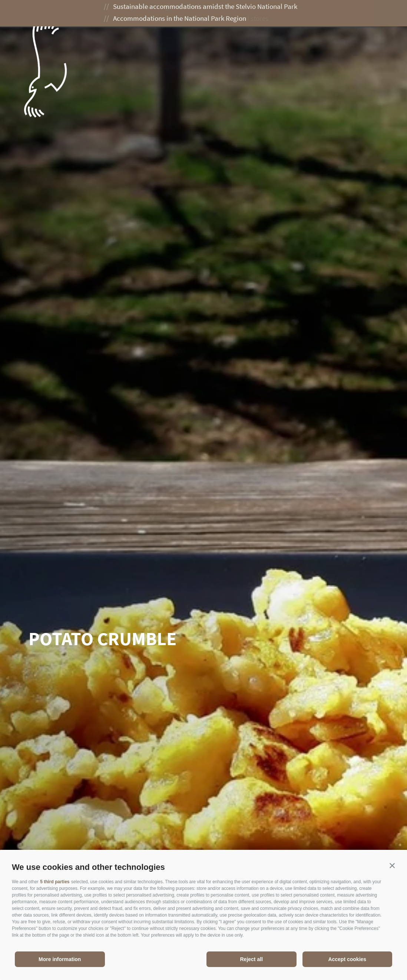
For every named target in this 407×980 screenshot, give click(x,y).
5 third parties (55, 882)
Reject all (252, 959)
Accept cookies (347, 959)
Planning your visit (306, 14)
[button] (392, 865)
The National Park (133, 14)
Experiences (196, 14)
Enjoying (245, 14)
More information (60, 959)
